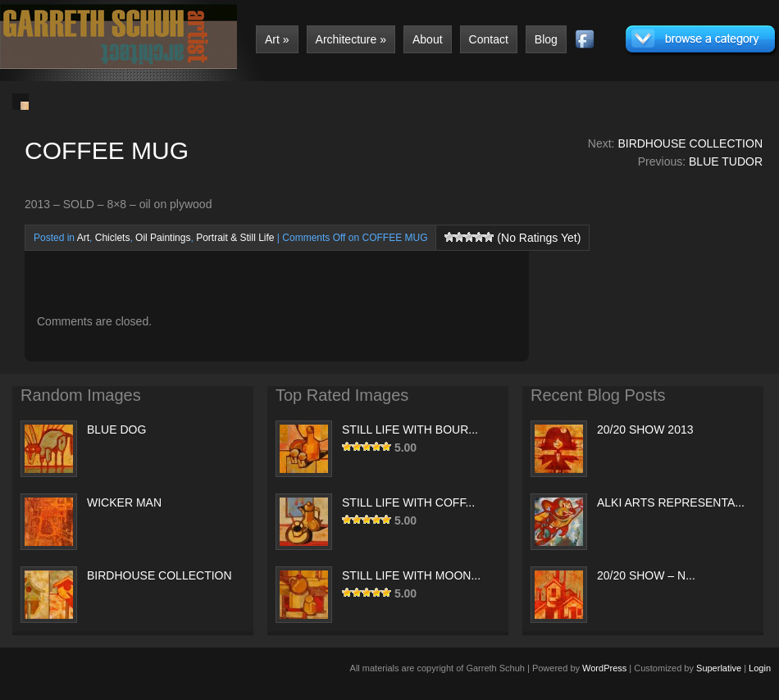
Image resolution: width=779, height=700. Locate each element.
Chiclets (113, 238)
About (428, 39)
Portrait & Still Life (235, 238)
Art (277, 39)
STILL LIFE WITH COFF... (408, 502)
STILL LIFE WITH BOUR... (410, 430)
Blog (546, 39)
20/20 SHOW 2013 (645, 430)
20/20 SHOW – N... (646, 575)
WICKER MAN (124, 502)
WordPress (604, 668)
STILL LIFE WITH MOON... (411, 575)
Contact (489, 39)
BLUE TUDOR (726, 161)
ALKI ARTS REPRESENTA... (671, 502)
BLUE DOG (116, 430)
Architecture (351, 39)
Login (760, 668)
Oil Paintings (163, 238)
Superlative (719, 668)
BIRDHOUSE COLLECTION (690, 143)
